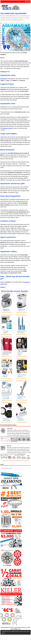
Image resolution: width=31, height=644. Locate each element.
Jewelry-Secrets (15, 631)
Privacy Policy (23, 631)
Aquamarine (4, 79)
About (28, 631)
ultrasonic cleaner (7, 128)
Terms (3, 633)
